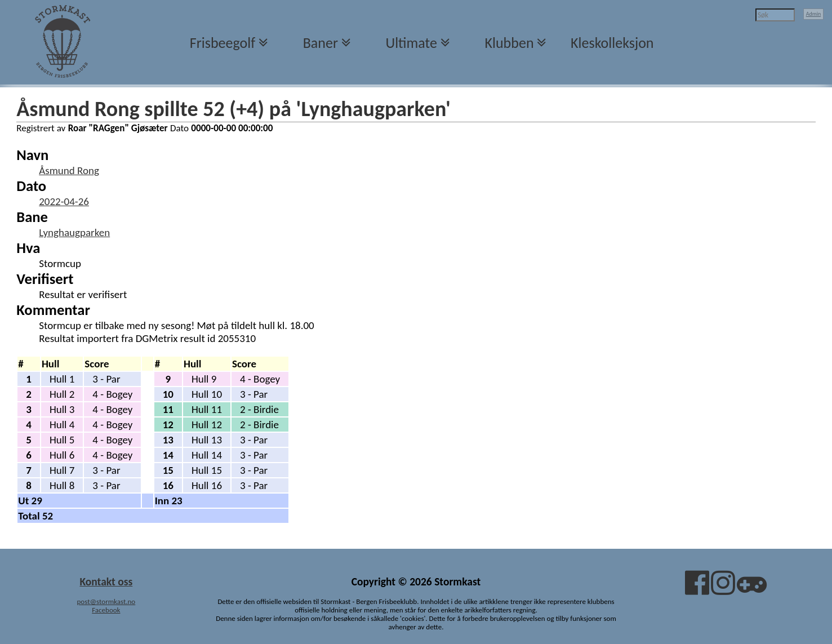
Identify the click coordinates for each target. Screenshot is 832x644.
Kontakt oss (106, 581)
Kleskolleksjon (612, 43)
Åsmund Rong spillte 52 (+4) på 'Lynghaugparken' (233, 109)
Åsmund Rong (69, 170)
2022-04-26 (64, 201)
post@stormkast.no (106, 601)
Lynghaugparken (74, 232)
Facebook (106, 610)
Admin (814, 14)
